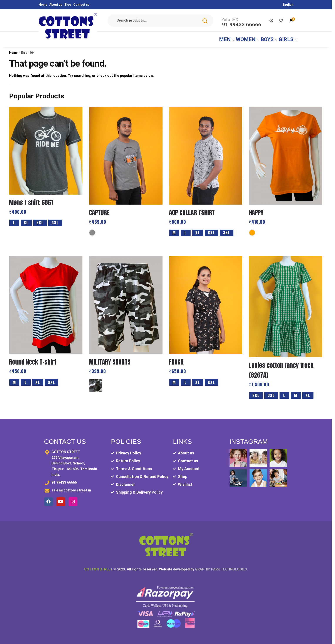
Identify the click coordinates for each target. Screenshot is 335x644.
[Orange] (252, 230)
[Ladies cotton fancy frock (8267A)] (286, 304)
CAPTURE (99, 210)
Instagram (249, 439)
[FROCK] (206, 303)
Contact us (81, 5)
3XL (55, 220)
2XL (256, 393)
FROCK (176, 359)
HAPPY (256, 210)
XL (26, 220)
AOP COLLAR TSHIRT (192, 210)
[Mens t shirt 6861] (46, 148)
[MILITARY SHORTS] (126, 303)
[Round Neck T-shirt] (46, 303)
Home (43, 5)
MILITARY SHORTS (110, 359)
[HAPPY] (286, 153)
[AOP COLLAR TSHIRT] (206, 153)
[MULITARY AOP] (95, 383)
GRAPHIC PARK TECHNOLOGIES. (221, 567)
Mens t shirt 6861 (31, 200)
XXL (40, 220)
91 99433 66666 (242, 24)
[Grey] (92, 230)
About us (56, 5)
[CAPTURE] (126, 153)
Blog (68, 5)
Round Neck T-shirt (33, 359)
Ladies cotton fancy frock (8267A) (281, 367)
